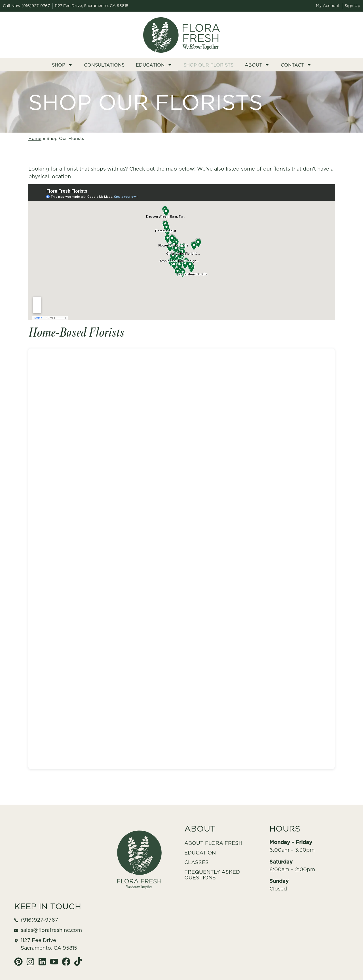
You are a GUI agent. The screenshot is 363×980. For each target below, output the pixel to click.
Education (154, 65)
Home (35, 138)
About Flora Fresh (213, 843)
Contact (296, 65)
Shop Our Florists (208, 65)
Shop (62, 65)
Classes (197, 862)
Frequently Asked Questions (212, 875)
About (257, 65)
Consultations (104, 65)
